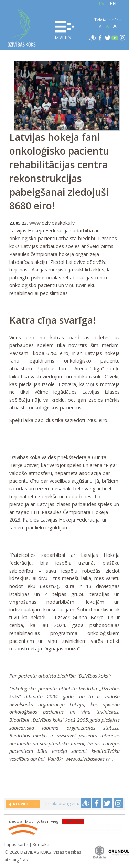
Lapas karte (16, 844)
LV (101, 4)
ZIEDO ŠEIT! (73, 821)
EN (113, 4)
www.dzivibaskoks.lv (88, 759)
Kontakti (41, 844)
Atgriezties (24, 804)
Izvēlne (64, 31)
